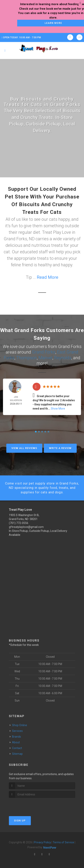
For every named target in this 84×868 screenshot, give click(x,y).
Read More (48, 277)
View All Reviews (24, 448)
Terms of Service (63, 842)
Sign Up (20, 821)
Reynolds (63, 358)
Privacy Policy (42, 842)
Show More (58, 409)
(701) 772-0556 (19, 523)
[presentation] (30, 805)
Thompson (26, 358)
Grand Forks (44, 352)
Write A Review (60, 448)
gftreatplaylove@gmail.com (26, 527)
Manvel (45, 358)
